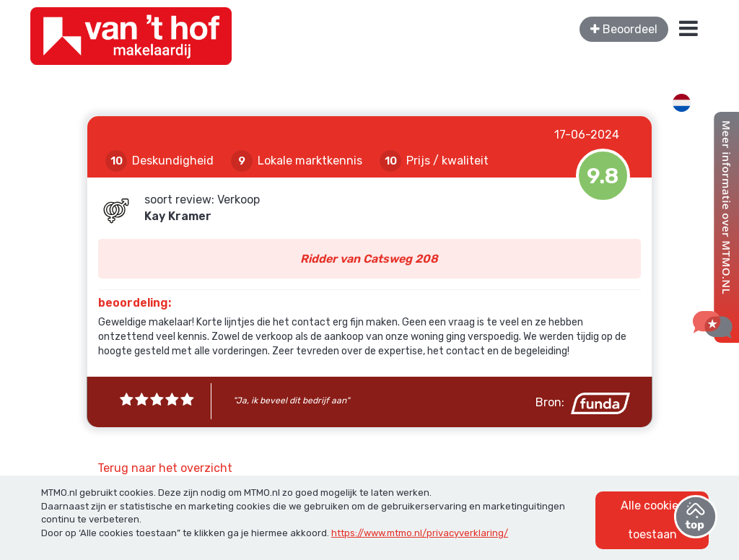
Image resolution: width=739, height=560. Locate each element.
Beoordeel (624, 29)
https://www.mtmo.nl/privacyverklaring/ (420, 533)
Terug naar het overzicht (165, 468)
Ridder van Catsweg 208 (369, 259)
